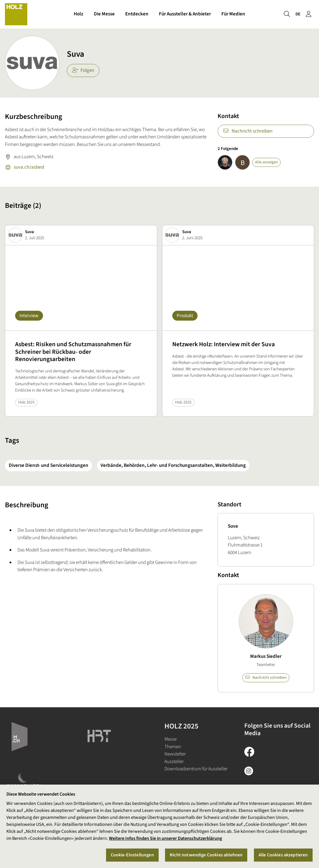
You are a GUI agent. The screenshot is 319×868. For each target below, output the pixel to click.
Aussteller (174, 762)
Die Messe (104, 14)
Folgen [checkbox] (83, 70)
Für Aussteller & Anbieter (185, 14)
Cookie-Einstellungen (132, 855)
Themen (173, 747)
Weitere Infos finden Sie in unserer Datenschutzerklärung (165, 839)
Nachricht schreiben (248, 131)
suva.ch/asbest (25, 168)
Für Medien (233, 14)
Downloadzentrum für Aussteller (196, 769)
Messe (171, 739)
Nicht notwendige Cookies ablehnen (206, 855)
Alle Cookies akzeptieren (283, 855)
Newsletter (175, 754)
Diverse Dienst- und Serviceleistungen (49, 465)
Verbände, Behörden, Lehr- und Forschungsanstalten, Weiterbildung (173, 465)
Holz (79, 14)
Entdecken (137, 14)
